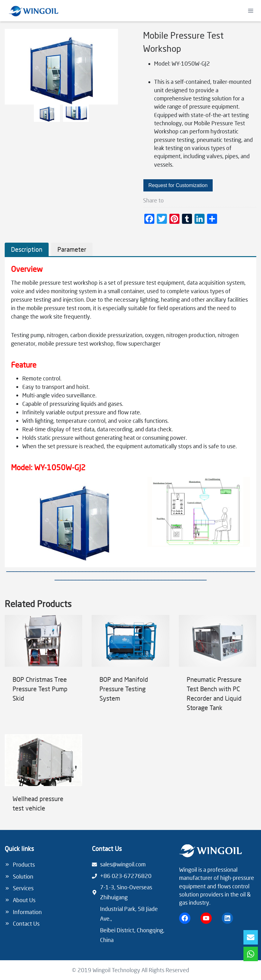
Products (24, 863)
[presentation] (43, 644)
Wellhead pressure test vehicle (38, 806)
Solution (23, 874)
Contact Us (26, 921)
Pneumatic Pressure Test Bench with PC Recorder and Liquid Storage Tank (214, 696)
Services (23, 886)
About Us (24, 898)
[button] (47, 113)
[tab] (27, 252)
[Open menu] (250, 11)
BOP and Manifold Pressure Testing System (124, 692)
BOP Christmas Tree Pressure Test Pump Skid (40, 692)
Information (27, 909)
